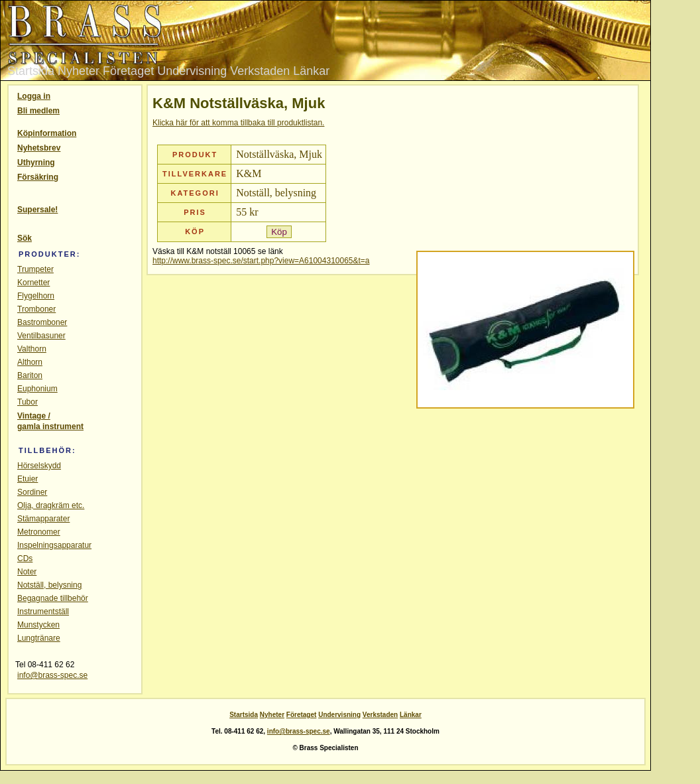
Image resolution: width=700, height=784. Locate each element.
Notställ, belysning (49, 585)
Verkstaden (260, 71)
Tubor (28, 402)
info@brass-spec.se (52, 675)
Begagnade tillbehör (53, 598)
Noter (27, 572)
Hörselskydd (39, 466)
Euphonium (37, 389)
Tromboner (36, 309)
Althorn (30, 362)
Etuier (28, 479)
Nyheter (79, 71)
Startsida (31, 71)
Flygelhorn (36, 296)
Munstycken (38, 625)
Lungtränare (39, 638)
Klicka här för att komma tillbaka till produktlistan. (238, 123)
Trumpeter (35, 269)
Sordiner (32, 492)
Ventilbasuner (41, 336)
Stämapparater (43, 519)
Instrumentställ (43, 612)
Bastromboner (42, 322)
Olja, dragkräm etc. (51, 505)
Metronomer (39, 532)
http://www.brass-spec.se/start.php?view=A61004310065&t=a (261, 261)
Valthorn (32, 349)
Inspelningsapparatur (54, 545)
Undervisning (192, 71)
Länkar (311, 71)
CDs (25, 558)
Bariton (30, 375)
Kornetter (33, 283)
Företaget (128, 71)
